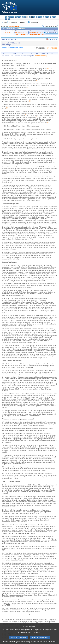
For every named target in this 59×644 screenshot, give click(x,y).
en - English (23, 17)
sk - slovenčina (53, 17)
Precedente (14, 22)
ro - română (50, 17)
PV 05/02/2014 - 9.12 (37, 33)
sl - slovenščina (55, 17)
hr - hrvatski (30, 17)
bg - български (6, 17)
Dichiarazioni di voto (37, 34)
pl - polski (46, 17)
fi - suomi (6, 19)
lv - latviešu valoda (34, 17)
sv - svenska (9, 19)
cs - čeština (11, 17)
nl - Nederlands (44, 17)
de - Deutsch (16, 17)
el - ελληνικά (20, 17)
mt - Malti (41, 17)
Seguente (22, 22)
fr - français (25, 17)
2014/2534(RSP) (14, 26)
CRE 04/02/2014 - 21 (22, 34)
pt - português (48, 17)
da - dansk (13, 17)
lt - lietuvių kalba (37, 17)
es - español (9, 17)
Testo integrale (35, 22)
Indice (5, 22)
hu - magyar (39, 17)
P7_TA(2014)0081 (52, 33)
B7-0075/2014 (7, 33)
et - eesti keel (18, 17)
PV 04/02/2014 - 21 (21, 33)
